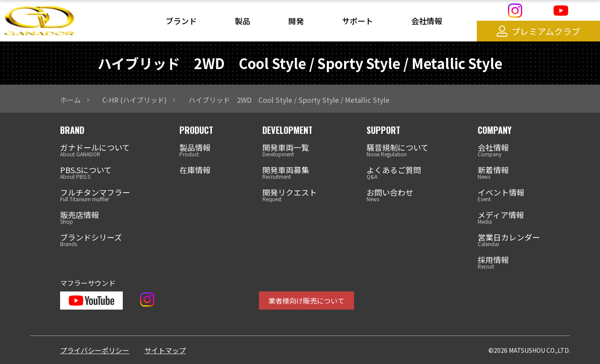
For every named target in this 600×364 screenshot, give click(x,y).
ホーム (70, 100)
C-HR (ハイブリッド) (135, 100)
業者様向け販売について (306, 301)
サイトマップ (165, 350)
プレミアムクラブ (538, 31)
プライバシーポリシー (95, 350)
